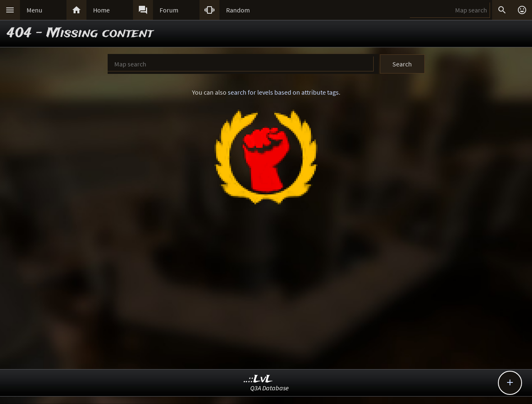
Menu (34, 10)
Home (101, 10)
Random (238, 10)
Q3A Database (270, 388)
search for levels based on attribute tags (283, 92)
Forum (169, 10)
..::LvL (258, 379)
